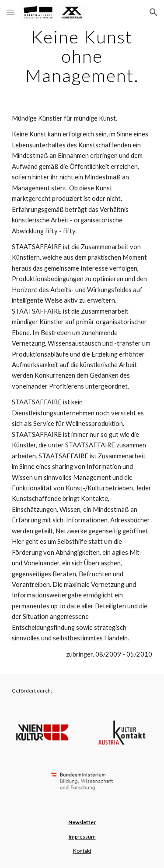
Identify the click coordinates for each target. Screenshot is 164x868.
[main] (82, 56)
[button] (10, 12)
